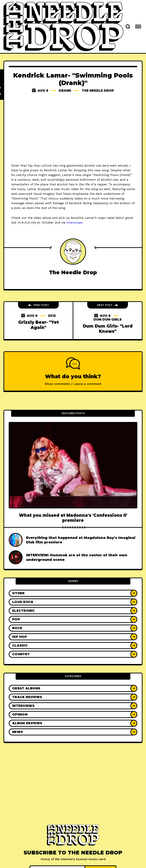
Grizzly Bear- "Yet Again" (38, 325)
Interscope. (75, 222)
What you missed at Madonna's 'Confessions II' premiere (73, 518)
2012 (52, 316)
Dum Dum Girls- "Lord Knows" (108, 329)
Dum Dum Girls (108, 320)
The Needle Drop (98, 91)
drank (65, 91)
